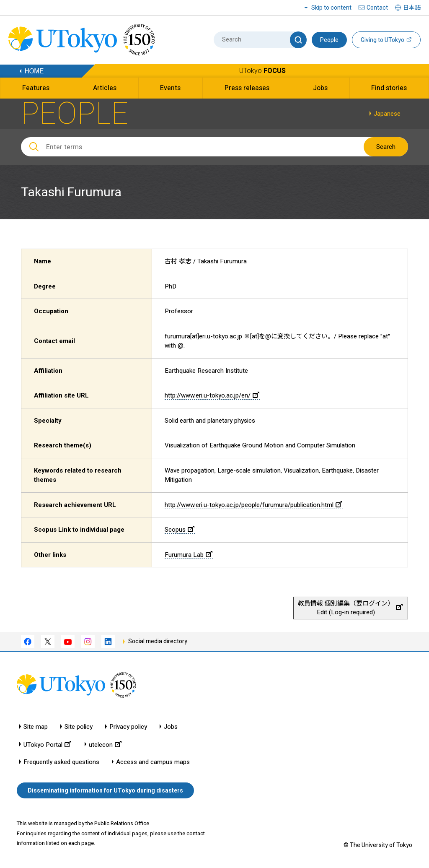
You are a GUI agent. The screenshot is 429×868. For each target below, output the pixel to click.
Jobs (171, 727)
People (329, 40)
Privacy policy (128, 727)
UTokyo (262, 71)
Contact (377, 8)
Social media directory (158, 641)
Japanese (387, 114)
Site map (36, 727)
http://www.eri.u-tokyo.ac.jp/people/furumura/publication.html (253, 505)
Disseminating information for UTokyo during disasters (105, 790)
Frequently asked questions (61, 762)
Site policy (79, 727)
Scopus (180, 530)
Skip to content (331, 8)
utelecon (105, 745)
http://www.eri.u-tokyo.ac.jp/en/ (212, 395)
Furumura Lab (189, 555)
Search (386, 147)
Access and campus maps (153, 762)
